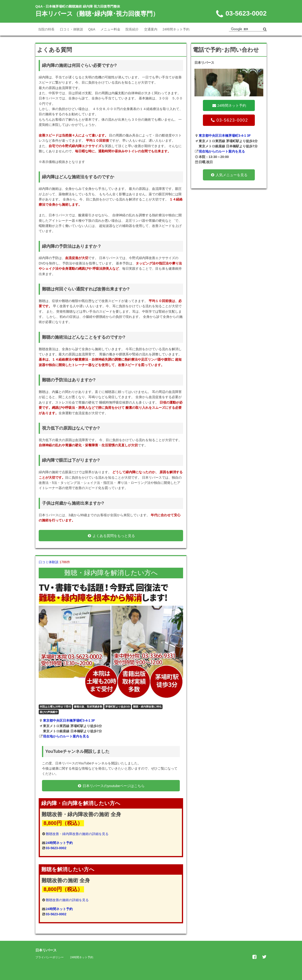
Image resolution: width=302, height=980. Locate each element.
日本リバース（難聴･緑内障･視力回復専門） (97, 14)
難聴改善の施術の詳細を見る (67, 900)
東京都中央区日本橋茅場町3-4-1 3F (69, 720)
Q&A (92, 29)
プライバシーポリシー (50, 957)
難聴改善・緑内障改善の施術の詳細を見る (77, 834)
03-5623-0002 (56, 848)
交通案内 (151, 29)
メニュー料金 (110, 29)
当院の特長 (46, 29)
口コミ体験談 (54, 562)
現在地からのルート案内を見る (66, 736)
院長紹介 (132, 29)
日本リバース (46, 950)
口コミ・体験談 (71, 29)
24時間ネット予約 (176, 29)
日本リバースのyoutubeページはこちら (111, 786)
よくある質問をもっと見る (111, 536)
